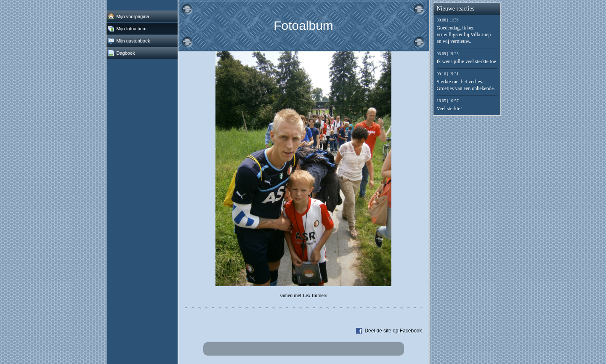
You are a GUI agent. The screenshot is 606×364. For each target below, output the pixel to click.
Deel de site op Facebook (393, 331)
